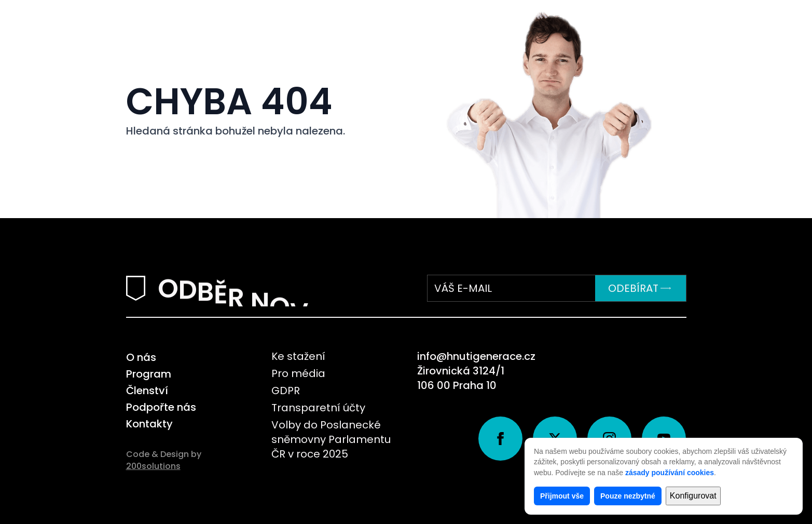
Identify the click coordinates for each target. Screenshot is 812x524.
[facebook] (500, 439)
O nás (141, 357)
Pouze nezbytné (628, 496)
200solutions (153, 466)
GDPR (286, 391)
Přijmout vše (562, 496)
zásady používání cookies (670, 473)
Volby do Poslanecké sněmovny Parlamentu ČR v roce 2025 (331, 439)
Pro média (298, 373)
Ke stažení (298, 356)
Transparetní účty (318, 408)
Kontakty (149, 424)
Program (149, 374)
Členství (147, 391)
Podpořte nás (161, 407)
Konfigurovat (693, 496)
